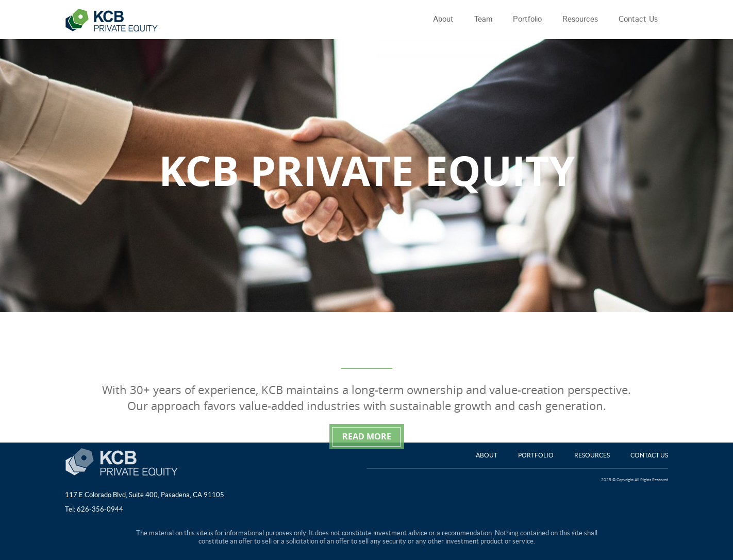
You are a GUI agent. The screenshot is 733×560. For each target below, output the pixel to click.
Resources (592, 455)
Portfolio (536, 455)
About (487, 455)
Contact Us (649, 455)
